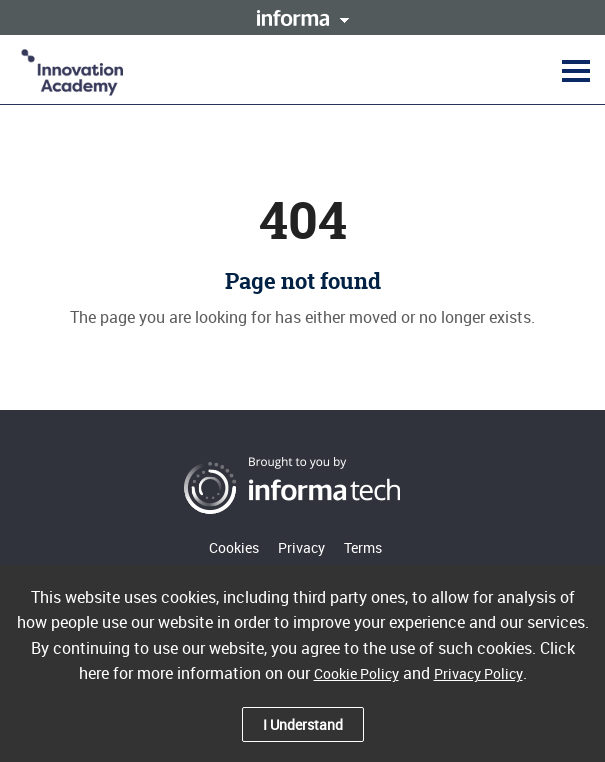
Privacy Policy (478, 673)
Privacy (301, 547)
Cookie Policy (356, 673)
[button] (573, 70)
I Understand (303, 724)
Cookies (234, 547)
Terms (363, 547)
